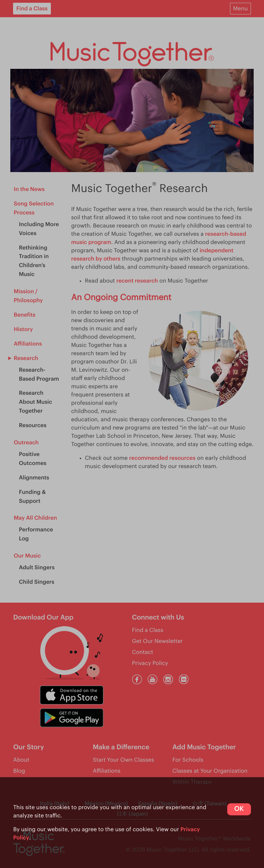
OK (239, 809)
